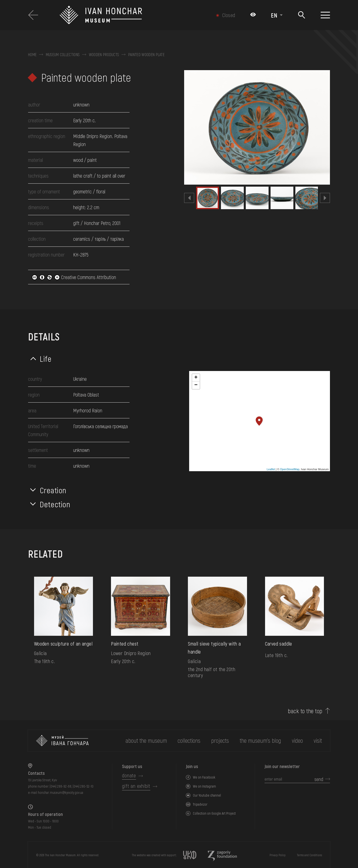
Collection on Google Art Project (214, 813)
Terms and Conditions (309, 855)
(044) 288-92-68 (61, 786)
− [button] (196, 385)
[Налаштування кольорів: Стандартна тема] (253, 15)
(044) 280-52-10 (83, 786)
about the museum (146, 740)
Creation (53, 490)
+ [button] (196, 378)
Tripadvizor (200, 804)
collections (189, 740)
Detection (55, 504)
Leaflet (271, 469)
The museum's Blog (260, 740)
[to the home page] (62, 741)
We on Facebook (204, 777)
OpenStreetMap (290, 469)
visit (318, 740)
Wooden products (104, 55)
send (319, 779)
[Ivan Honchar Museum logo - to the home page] (126, 15)
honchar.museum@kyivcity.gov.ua (61, 792)
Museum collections (63, 55)
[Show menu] (325, 15)
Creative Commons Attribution (74, 277)
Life (46, 358)
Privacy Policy (278, 855)
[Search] (302, 15)
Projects (220, 740)
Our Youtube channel (207, 795)
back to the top (305, 711)
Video (297, 740)
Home (32, 55)
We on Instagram (204, 786)
